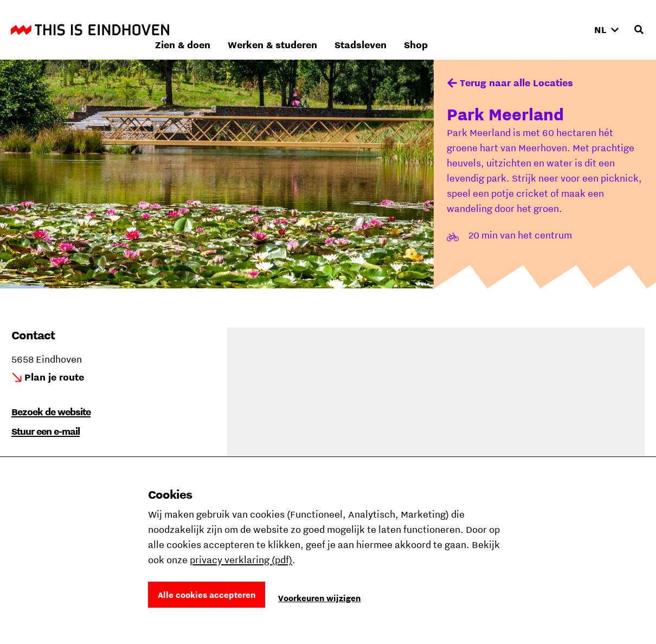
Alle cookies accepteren (207, 595)
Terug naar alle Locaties (516, 83)
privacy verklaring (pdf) (241, 560)
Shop (561, 30)
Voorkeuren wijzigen (319, 598)
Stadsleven (505, 30)
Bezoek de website (51, 412)
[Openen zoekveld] (639, 30)
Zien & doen (327, 30)
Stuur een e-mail (46, 431)
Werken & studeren (417, 30)
